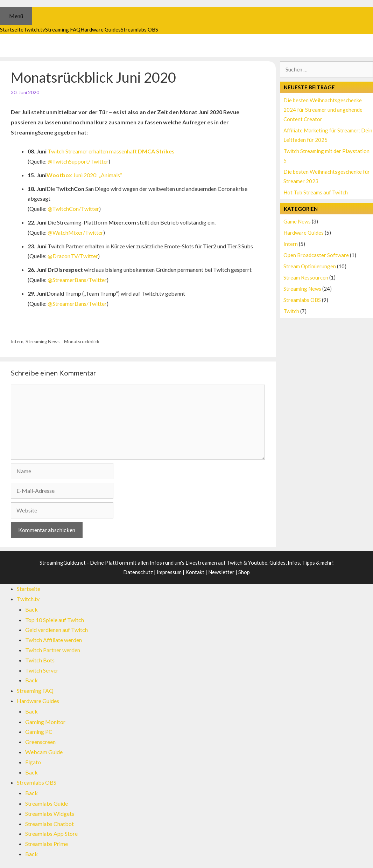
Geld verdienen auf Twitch (57, 630)
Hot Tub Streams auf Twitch (316, 192)
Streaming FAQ (35, 691)
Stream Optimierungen (310, 266)
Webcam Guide (44, 752)
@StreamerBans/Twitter (77, 280)
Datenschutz (138, 572)
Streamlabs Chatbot (50, 824)
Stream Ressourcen (306, 277)
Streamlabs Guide (47, 803)
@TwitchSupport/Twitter (78, 161)
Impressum (169, 572)
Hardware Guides (304, 233)
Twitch (291, 311)
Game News (297, 221)
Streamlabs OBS (302, 300)
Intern (17, 342)
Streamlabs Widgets (50, 814)
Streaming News (43, 342)
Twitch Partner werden (53, 650)
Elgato (33, 762)
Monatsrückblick (82, 342)
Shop (244, 572)
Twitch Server (42, 670)
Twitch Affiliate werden (54, 640)
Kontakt (195, 572)
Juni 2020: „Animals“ (84, 175)
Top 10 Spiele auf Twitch (55, 620)
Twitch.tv (28, 599)
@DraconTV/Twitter (73, 256)
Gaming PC (39, 732)
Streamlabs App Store (51, 833)
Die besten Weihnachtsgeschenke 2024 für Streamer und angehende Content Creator (323, 110)
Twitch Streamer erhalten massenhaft (111, 151)
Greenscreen (40, 742)
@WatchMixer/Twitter (75, 232)
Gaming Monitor (45, 722)
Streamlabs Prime (47, 844)
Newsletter (221, 572)
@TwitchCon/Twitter (73, 209)
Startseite (29, 589)
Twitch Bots (40, 660)
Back (31, 609)
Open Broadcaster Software (316, 255)
